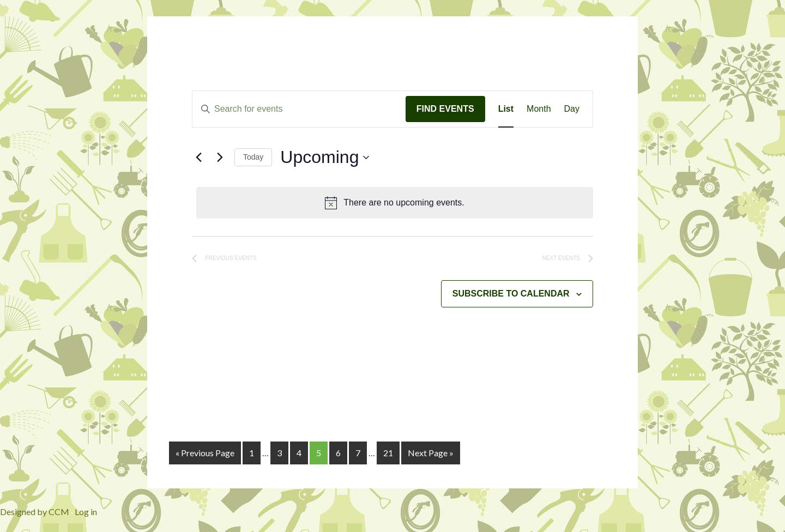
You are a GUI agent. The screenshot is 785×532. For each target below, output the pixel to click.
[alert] (395, 203)
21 (388, 453)
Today (253, 157)
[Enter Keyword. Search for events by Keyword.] (299, 109)
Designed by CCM (35, 512)
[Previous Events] (198, 158)
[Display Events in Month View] (539, 109)
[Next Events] (220, 158)
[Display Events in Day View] (572, 109)
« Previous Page (205, 453)
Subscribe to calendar (511, 294)
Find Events (445, 109)
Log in (86, 512)
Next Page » (431, 453)
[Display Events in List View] (506, 109)
